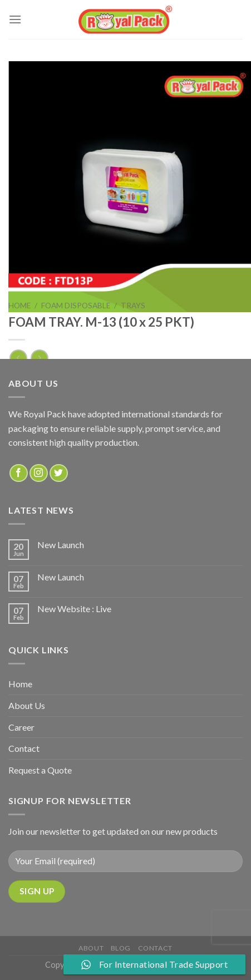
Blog (121, 948)
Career (21, 727)
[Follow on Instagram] (39, 473)
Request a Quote (40, 770)
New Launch (61, 545)
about (91, 948)
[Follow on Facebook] (19, 473)
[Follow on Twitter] (59, 473)
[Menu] (15, 19)
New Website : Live (74, 609)
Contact (24, 748)
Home (19, 306)
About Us (27, 705)
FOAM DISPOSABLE (76, 306)
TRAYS (133, 306)
